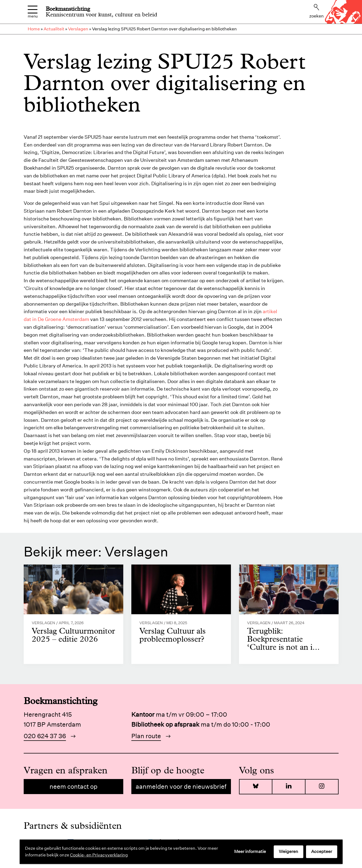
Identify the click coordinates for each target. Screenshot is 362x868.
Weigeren (289, 851)
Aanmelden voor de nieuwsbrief (181, 786)
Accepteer (322, 851)
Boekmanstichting (68, 9)
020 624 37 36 (45, 736)
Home (34, 29)
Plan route (146, 736)
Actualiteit (54, 29)
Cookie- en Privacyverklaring (99, 855)
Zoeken (317, 11)
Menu (33, 12)
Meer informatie (250, 851)
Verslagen (78, 29)
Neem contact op (73, 786)
